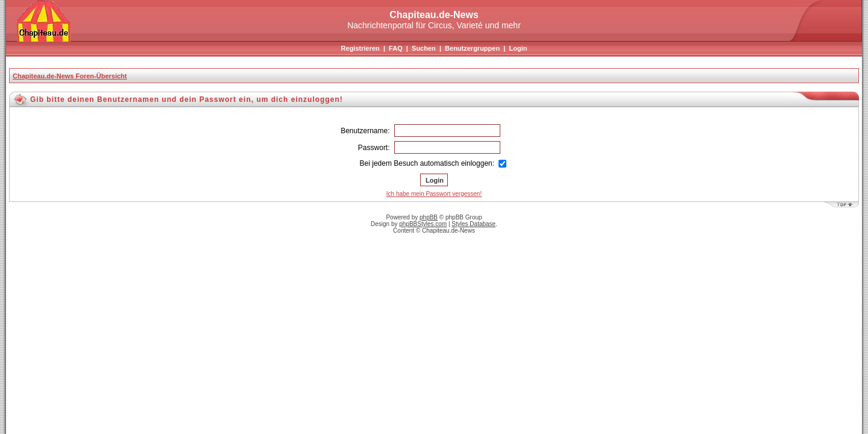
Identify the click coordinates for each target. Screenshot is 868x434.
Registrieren (360, 48)
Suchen (424, 48)
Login (518, 48)
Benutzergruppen (472, 48)
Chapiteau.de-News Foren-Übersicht (70, 76)
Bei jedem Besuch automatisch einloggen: (433, 163)
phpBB (429, 217)
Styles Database (473, 224)
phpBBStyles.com (423, 224)
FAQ (396, 48)
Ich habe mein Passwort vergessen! (434, 194)
